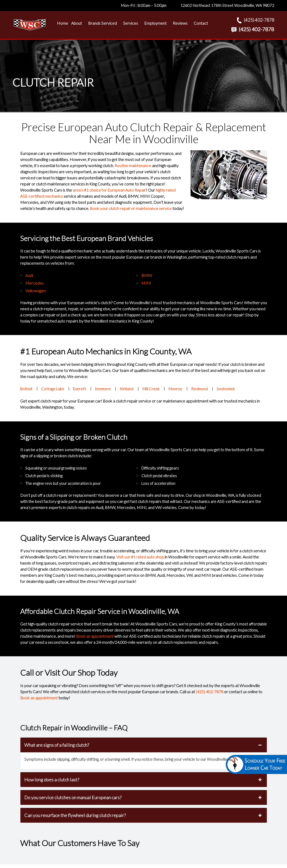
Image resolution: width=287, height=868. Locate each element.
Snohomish (226, 389)
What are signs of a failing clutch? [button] (144, 745)
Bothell (26, 389)
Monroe (175, 389)
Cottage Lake (53, 389)
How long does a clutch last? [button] (144, 780)
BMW (147, 275)
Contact (201, 23)
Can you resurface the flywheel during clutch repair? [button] (144, 815)
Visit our (140, 557)
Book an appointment (95, 636)
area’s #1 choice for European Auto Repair (109, 190)
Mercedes (34, 283)
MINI (146, 283)
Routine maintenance (133, 165)
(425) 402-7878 (209, 692)
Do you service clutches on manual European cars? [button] (144, 797)
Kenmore (103, 389)
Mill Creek (151, 389)
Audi (29, 275)
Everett (79, 389)
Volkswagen (35, 291)
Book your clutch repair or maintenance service (131, 208)
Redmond (199, 389)
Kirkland (127, 389)
